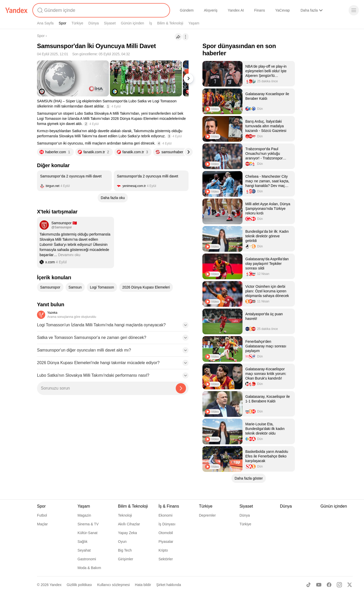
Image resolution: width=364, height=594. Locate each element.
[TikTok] (309, 585)
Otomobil (166, 533)
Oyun (122, 542)
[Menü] (354, 10)
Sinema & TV (88, 524)
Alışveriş (211, 10)
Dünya (94, 23)
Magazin (84, 515)
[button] (113, 327)
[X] (350, 585)
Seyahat (84, 550)
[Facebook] (329, 585)
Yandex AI (236, 10)
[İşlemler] (185, 37)
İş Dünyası (167, 524)
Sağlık (83, 542)
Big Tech (125, 550)
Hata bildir (143, 585)
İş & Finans (169, 506)
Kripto (163, 550)
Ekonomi (165, 515)
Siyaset (110, 23)
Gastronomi (87, 559)
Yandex (55, 585)
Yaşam (194, 23)
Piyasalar (166, 542)
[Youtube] (319, 585)
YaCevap (282, 10)
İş (151, 23)
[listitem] (74, 181)
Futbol (42, 515)
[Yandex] (16, 10)
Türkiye (77, 23)
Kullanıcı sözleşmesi (113, 585)
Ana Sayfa (45, 23)
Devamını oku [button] (69, 255)
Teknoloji (125, 515)
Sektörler (166, 559)
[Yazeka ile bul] (181, 388)
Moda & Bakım (89, 568)
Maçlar (42, 524)
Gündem (187, 10)
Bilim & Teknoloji (170, 23)
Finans (259, 10)
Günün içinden (132, 23)
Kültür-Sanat (88, 533)
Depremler (207, 515)
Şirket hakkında (169, 585)
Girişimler (125, 559)
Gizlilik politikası (79, 585)
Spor (63, 23)
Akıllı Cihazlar (129, 524)
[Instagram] (339, 585)
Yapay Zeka (127, 533)
